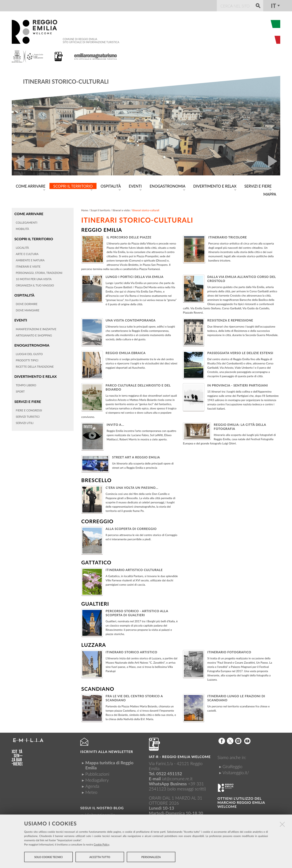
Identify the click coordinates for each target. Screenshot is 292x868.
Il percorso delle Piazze (129, 237)
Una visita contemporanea (131, 320)
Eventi (21, 319)
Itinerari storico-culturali (66, 81)
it (273, 6)
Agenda (92, 786)
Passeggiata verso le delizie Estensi (240, 353)
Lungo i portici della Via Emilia (135, 277)
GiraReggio (232, 766)
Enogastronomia (32, 344)
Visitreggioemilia (100, 815)
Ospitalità (24, 295)
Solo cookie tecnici (48, 857)
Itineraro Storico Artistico (132, 652)
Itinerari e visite (121, 210)
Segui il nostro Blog (102, 808)
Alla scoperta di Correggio (131, 529)
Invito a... (115, 425)
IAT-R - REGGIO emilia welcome (180, 757)
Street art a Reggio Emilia (136, 457)
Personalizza (151, 857)
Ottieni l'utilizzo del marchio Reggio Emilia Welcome (241, 802)
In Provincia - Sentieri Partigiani (238, 385)
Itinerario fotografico (229, 652)
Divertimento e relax (35, 375)
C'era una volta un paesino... (132, 488)
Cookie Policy (101, 845)
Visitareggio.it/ (236, 772)
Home (85, 210)
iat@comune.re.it (177, 779)
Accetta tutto (100, 857)
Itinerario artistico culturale (134, 570)
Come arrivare (29, 214)
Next (274, 161)
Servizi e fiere (27, 400)
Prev (18, 161)
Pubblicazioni (97, 774)
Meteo (91, 792)
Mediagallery (97, 780)
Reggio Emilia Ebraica (126, 353)
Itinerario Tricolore (228, 237)
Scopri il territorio (33, 238)
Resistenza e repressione (230, 320)
